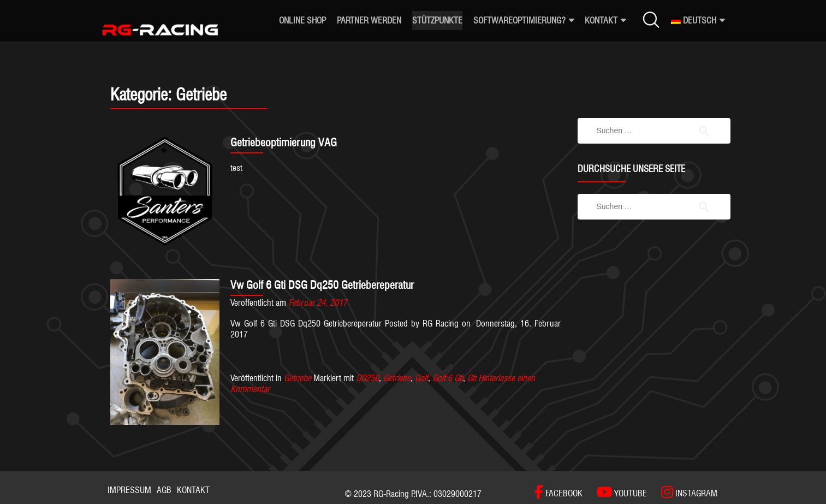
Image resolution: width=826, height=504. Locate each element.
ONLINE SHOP (302, 20)
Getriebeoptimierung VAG (284, 143)
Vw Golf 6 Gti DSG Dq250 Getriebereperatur (322, 285)
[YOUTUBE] (616, 492)
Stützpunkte (437, 20)
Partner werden (369, 20)
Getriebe (298, 378)
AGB (164, 490)
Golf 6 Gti (448, 378)
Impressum (129, 490)
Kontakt (601, 20)
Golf (421, 378)
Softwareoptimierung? (519, 20)
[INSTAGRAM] (684, 492)
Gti (472, 378)
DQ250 (367, 378)
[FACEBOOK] (558, 492)
